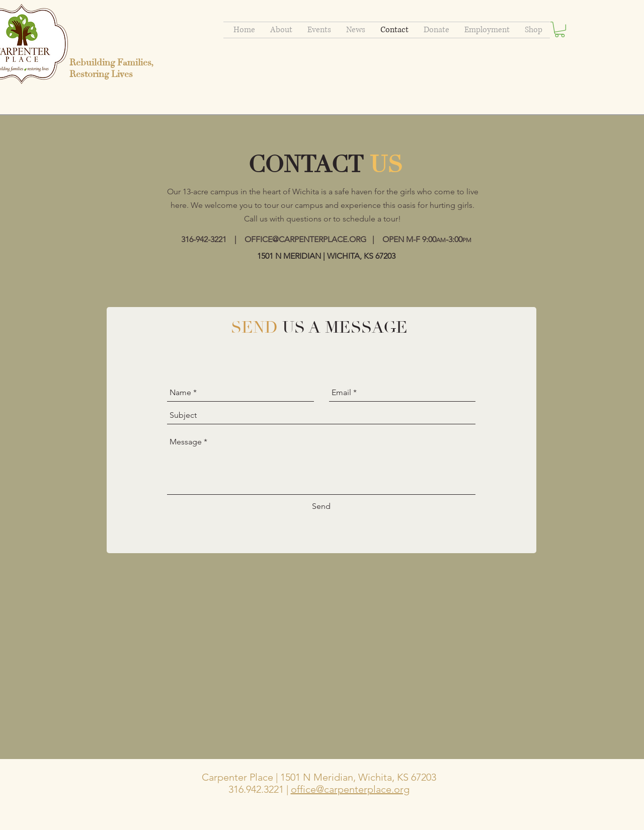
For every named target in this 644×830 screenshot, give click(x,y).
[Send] (321, 507)
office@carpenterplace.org (350, 789)
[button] (560, 29)
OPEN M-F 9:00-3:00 (427, 239)
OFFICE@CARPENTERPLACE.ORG (305, 239)
